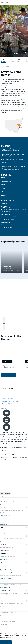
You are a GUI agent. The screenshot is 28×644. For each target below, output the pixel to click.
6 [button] (4, 329)
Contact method (5, 598)
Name (2, 496)
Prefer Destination (5, 588)
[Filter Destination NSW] (14, 591)
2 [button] (4, 320)
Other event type (5, 515)
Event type (3, 505)
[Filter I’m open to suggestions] (14, 573)
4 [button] (4, 325)
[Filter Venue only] (14, 536)
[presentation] (11, 630)
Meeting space (4, 533)
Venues (11, 60)
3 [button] (4, 322)
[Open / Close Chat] (6, 494)
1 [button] (4, 318)
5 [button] (4, 327)
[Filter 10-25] (14, 562)
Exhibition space (5, 551)
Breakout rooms (4, 542)
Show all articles (6, 409)
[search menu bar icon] (22, 3)
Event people (4, 524)
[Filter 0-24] (14, 527)
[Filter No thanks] (14, 545)
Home (3, 67)
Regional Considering (6, 570)
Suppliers (19, 60)
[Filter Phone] (14, 601)
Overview (4, 60)
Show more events (8, 375)
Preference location (6, 579)
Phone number (4, 607)
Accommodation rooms (7, 559)
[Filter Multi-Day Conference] (14, 508)
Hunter (7, 67)
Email (1, 616)
